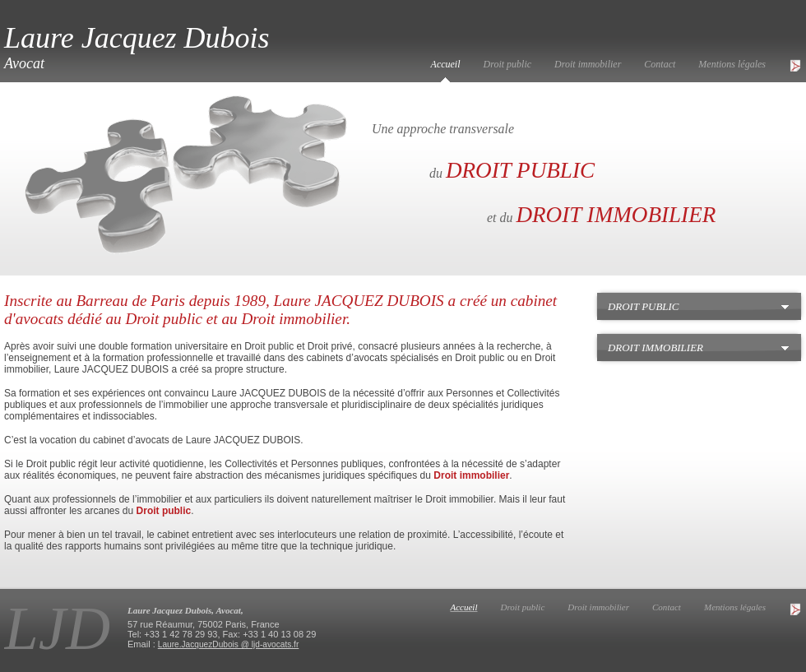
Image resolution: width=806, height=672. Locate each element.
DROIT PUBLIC (520, 170)
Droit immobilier (588, 64)
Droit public (508, 64)
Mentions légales (732, 64)
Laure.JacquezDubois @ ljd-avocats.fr (229, 644)
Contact (660, 64)
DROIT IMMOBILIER (616, 215)
